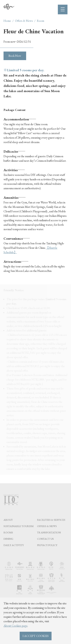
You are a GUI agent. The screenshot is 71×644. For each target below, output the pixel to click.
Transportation (49, 537)
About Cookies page (15, 626)
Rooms (8, 537)
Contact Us (45, 544)
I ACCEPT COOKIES (36, 636)
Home (7, 21)
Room (41, 21)
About (8, 525)
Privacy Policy (47, 550)
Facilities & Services (51, 525)
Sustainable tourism (19, 531)
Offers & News (24, 21)
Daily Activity (14, 550)
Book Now (15, 56)
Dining (8, 544)
